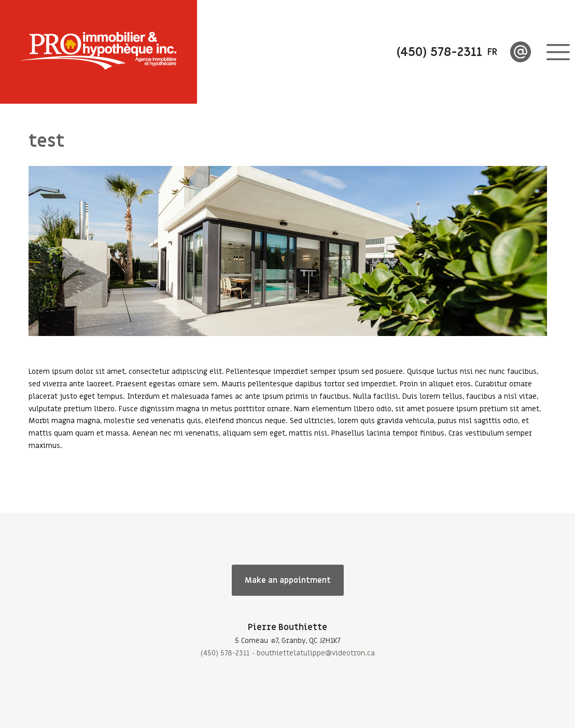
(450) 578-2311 (225, 653)
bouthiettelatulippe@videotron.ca (316, 653)
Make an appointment (288, 580)
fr (492, 52)
